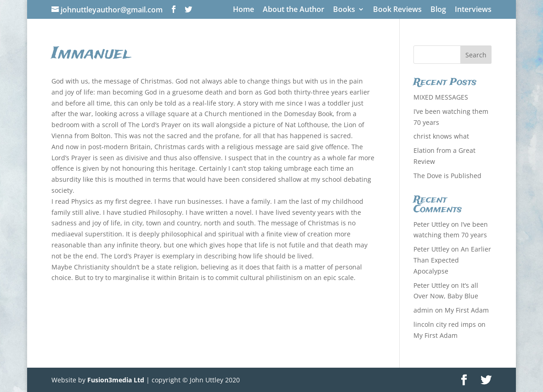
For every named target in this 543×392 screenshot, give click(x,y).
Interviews (473, 10)
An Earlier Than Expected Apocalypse (452, 260)
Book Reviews (397, 10)
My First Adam (467, 310)
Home (243, 10)
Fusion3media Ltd (116, 380)
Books (344, 10)
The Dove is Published (447, 176)
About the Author (294, 10)
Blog (438, 10)
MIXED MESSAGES (441, 97)
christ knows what (441, 136)
